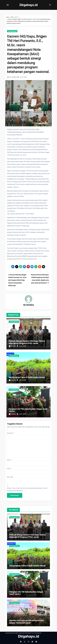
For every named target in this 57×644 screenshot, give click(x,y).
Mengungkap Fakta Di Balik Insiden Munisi (27, 377)
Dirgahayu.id (29, 5)
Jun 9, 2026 (23, 346)
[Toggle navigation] (8, 5)
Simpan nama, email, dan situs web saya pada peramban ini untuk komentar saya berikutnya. (27, 489)
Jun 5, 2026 (23, 380)
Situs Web (10, 477)
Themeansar (37, 633)
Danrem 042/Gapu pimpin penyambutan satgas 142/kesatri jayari (26, 622)
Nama (9, 460)
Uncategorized (12, 31)
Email (9, 468)
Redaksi (14, 77)
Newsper (28, 633)
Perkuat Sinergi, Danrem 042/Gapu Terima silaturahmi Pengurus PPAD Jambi (27, 342)
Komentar (10, 433)
